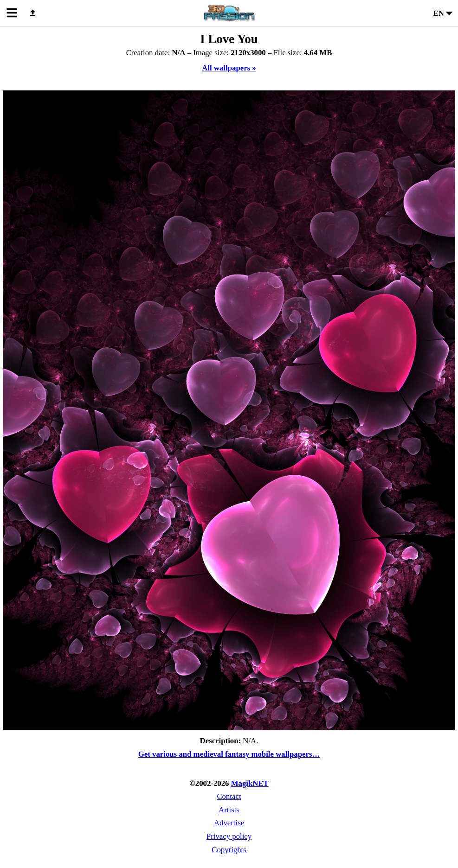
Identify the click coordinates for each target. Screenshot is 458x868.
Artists (229, 810)
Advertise (229, 823)
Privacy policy (229, 836)
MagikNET (250, 783)
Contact (229, 796)
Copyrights (229, 850)
